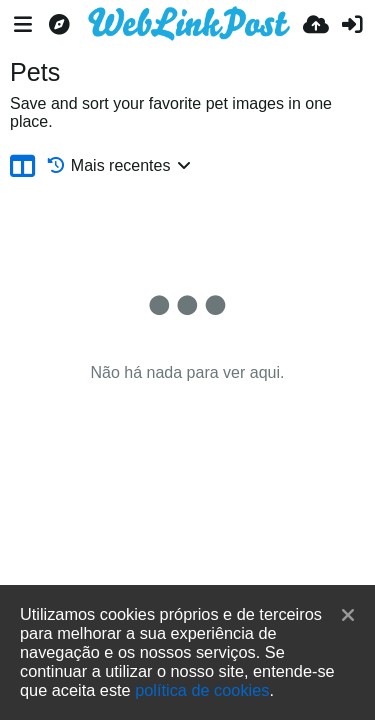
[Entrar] (352, 25)
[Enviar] (316, 25)
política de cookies (202, 690)
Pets (35, 72)
